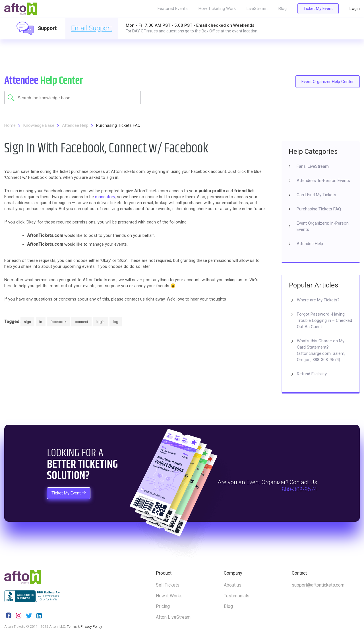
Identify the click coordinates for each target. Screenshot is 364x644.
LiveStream (257, 9)
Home (10, 125)
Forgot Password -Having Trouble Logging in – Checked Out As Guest (324, 320)
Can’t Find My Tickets (316, 195)
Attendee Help (75, 125)
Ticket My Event (318, 9)
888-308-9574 (299, 490)
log (116, 322)
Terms (72, 627)
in (41, 322)
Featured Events (173, 9)
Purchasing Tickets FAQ (118, 125)
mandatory (105, 197)
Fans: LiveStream (313, 166)
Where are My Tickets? (318, 300)
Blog (283, 9)
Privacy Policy (91, 627)
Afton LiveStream (173, 617)
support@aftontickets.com (318, 585)
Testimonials (237, 596)
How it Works (169, 596)
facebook (58, 322)
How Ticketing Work (217, 9)
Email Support (92, 28)
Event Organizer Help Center (328, 82)
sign (27, 322)
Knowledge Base (39, 125)
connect (81, 322)
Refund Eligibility (312, 374)
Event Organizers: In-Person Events (323, 226)
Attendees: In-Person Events (323, 181)
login (101, 322)
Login (355, 9)
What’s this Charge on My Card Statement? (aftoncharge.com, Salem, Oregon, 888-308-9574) (321, 350)
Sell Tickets (168, 585)
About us (233, 585)
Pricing (163, 606)
